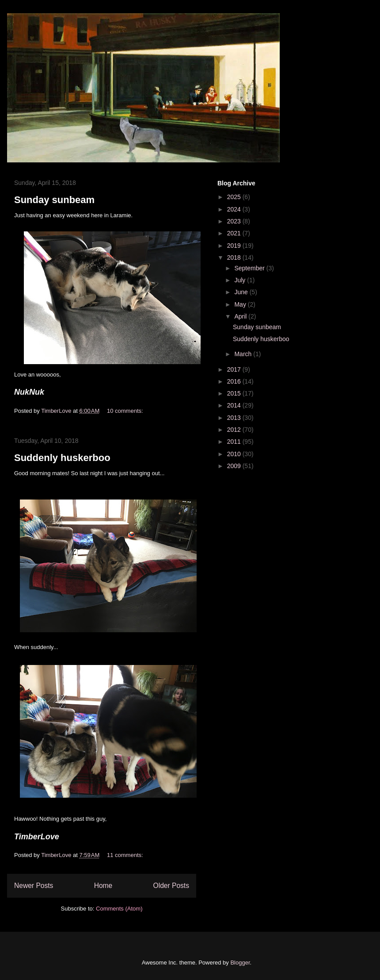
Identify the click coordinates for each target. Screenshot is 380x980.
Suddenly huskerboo (62, 458)
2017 (235, 369)
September (250, 268)
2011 (235, 442)
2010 (235, 454)
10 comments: (126, 411)
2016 (235, 381)
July (241, 280)
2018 (235, 257)
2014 (235, 405)
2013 (235, 418)
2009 (235, 466)
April (241, 316)
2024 (235, 209)
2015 (235, 393)
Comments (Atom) (119, 909)
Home (103, 886)
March (244, 354)
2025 (235, 197)
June (242, 292)
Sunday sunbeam (54, 200)
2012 (235, 430)
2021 (235, 233)
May (241, 304)
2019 (235, 246)
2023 (235, 221)
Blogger (240, 963)
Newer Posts (34, 886)
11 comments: (126, 855)
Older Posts (171, 886)
